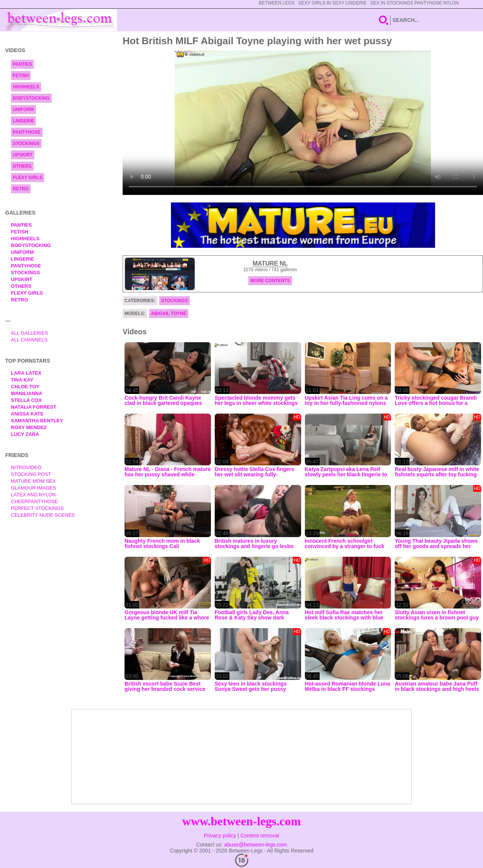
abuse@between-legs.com (255, 845)
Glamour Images (34, 488)
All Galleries (30, 333)
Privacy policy (220, 836)
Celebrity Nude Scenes (43, 515)
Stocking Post (31, 474)
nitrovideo (26, 467)
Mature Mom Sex (33, 481)
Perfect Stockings (37, 508)
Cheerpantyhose (35, 501)
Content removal (260, 836)
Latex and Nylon (33, 495)
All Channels (29, 340)
